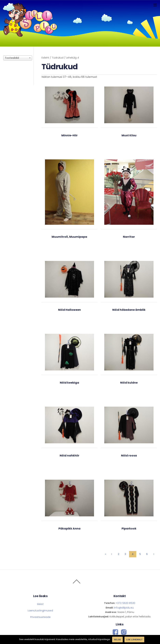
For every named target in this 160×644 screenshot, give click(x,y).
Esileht (45, 58)
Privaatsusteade (40, 617)
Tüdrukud (58, 58)
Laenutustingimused (40, 611)
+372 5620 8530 (125, 603)
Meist (40, 604)
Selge (117, 639)
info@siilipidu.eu (124, 608)
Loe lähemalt (134, 639)
